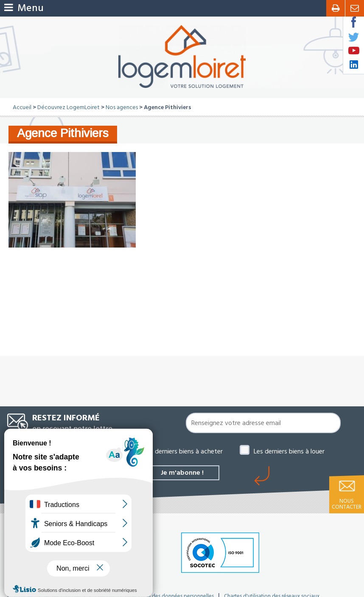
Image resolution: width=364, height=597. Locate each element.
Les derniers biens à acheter (183, 451)
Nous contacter (347, 504)
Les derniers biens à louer (289, 451)
